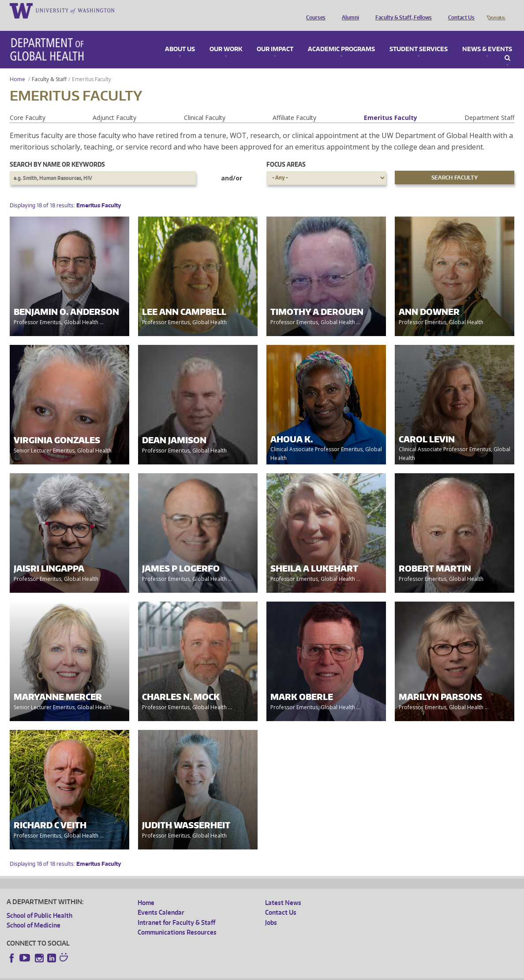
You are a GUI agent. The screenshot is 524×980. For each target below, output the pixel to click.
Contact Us (459, 10)
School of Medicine (34, 913)
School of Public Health (39, 903)
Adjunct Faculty (114, 105)
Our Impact (275, 37)
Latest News (283, 890)
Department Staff (489, 105)
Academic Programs (341, 37)
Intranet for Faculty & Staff (176, 910)
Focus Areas (286, 152)
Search (507, 46)
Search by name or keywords (57, 152)
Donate (496, 10)
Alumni (348, 10)
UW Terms (159, 973)
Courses (314, 10)
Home (17, 67)
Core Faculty (28, 105)
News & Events (487, 37)
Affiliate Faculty (294, 105)
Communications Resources (177, 920)
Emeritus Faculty (391, 105)
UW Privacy (124, 973)
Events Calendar (161, 900)
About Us (180, 37)
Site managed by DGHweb (212, 973)
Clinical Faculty (205, 105)
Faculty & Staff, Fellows (401, 10)
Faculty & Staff (49, 67)
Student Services (419, 37)
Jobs (271, 910)
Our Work (226, 37)
